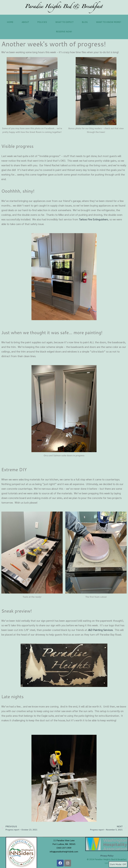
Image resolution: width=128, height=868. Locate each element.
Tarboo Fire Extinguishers (93, 219)
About (25, 22)
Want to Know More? (109, 22)
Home (10, 22)
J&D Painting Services (100, 630)
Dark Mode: (118, 864)
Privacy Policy (107, 856)
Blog (85, 22)
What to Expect (64, 22)
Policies (42, 22)
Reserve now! (64, 32)
